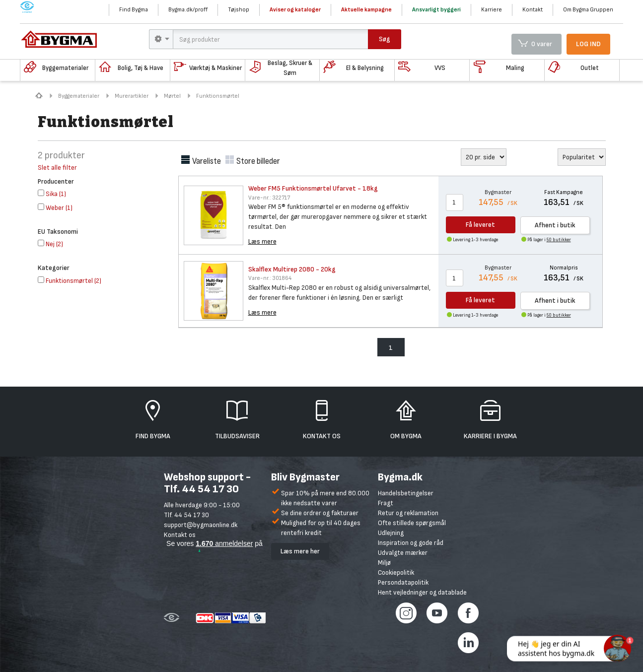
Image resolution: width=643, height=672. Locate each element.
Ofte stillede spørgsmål (412, 523)
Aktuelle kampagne (366, 10)
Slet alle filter (57, 168)
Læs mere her (300, 551)
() (52, 194)
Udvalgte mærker (403, 553)
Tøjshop (239, 10)
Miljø (384, 563)
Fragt (386, 503)
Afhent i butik (555, 225)
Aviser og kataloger (295, 10)
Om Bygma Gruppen (588, 10)
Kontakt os (180, 535)
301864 (270, 278)
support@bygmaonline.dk (201, 525)
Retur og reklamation (408, 513)
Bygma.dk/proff (188, 10)
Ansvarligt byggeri (436, 10)
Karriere (492, 10)
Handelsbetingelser (406, 493)
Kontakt (533, 10)
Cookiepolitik (396, 572)
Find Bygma (134, 10)
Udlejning (391, 533)
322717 (269, 198)
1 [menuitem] (391, 348)
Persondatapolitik (403, 582)
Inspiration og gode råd (411, 543)
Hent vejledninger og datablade (422, 592)
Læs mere (262, 241)
